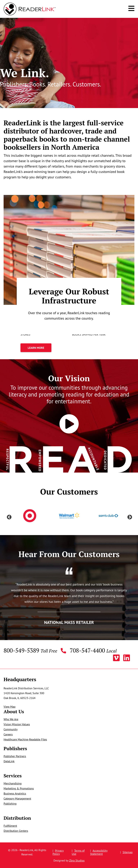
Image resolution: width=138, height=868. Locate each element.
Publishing (10, 804)
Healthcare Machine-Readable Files (25, 739)
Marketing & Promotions (19, 788)
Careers (8, 734)
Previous (8, 516)
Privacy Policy (58, 852)
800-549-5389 (30, 651)
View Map (10, 707)
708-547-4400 (93, 651)
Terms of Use (78, 852)
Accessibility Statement (99, 852)
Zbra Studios (77, 860)
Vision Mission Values (17, 724)
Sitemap (128, 852)
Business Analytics (15, 793)
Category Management (17, 798)
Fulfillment (10, 826)
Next (129, 516)
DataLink (9, 761)
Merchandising (13, 783)
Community (11, 729)
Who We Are (11, 719)
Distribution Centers (16, 831)
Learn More (29, 348)
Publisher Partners (15, 756)
